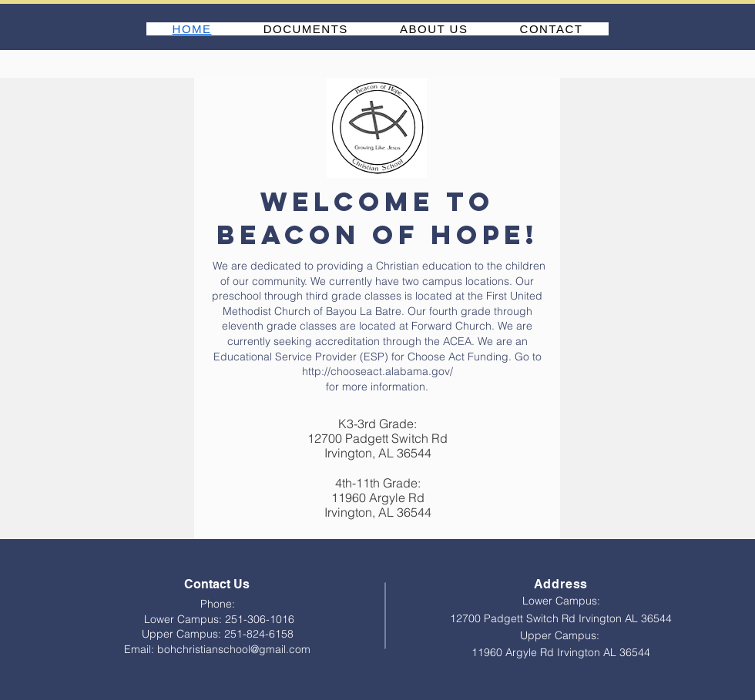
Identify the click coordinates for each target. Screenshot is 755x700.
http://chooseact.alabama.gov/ (377, 371)
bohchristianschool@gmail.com (234, 649)
